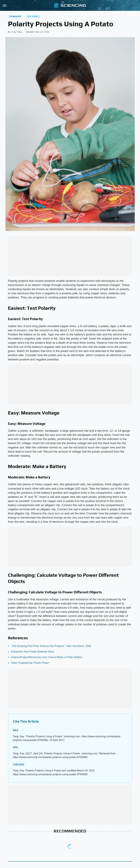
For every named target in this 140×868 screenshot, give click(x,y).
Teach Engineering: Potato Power (30, 663)
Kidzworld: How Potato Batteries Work (33, 652)
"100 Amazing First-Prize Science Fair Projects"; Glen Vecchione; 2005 (51, 646)
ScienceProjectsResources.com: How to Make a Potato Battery (47, 657)
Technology (15, 16)
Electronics (33, 16)
